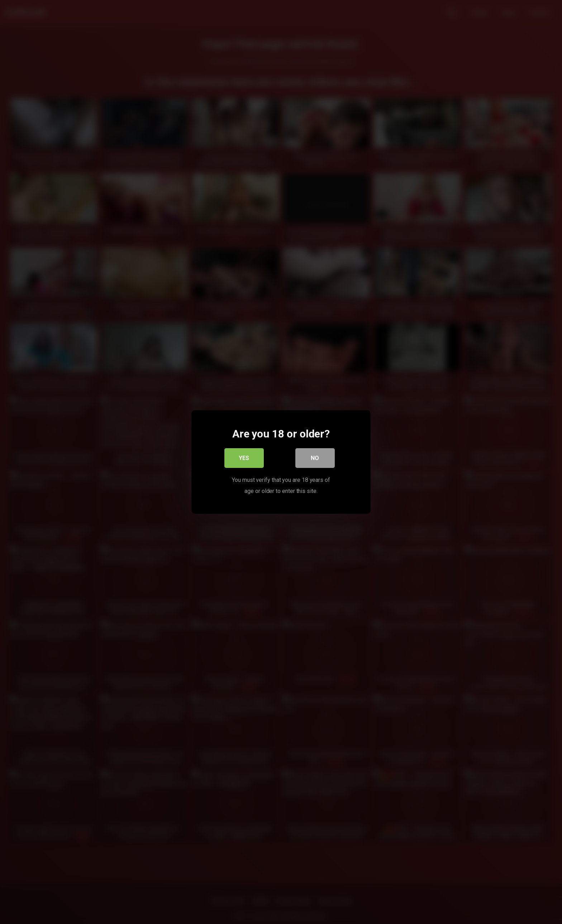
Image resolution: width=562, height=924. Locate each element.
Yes (244, 458)
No (315, 458)
